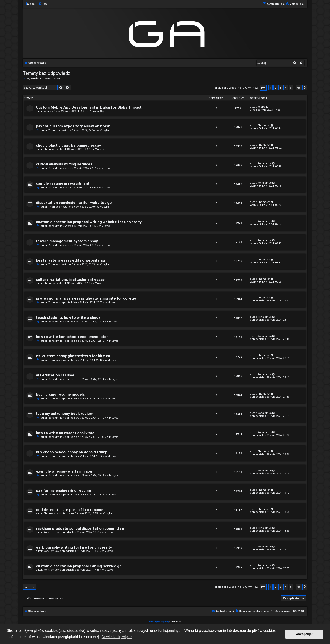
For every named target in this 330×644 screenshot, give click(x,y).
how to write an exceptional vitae (65, 433)
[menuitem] (43, 4)
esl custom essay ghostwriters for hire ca (73, 356)
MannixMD (175, 622)
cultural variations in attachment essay (70, 280)
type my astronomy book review (64, 414)
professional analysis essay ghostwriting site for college (86, 298)
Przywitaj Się (96, 111)
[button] (263, 88)
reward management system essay (67, 241)
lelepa (47, 111)
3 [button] (281, 88)
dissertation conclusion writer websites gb (74, 203)
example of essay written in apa (64, 471)
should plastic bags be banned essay (68, 145)
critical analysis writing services (64, 164)
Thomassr (55, 130)
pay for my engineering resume (63, 491)
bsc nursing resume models (60, 394)
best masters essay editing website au (70, 260)
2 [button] (276, 88)
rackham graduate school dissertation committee (80, 529)
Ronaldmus (55, 168)
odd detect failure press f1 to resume (70, 510)
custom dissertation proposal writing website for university (89, 222)
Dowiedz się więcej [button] (117, 637)
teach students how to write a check (68, 318)
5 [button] (291, 88)
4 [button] (286, 88)
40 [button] (299, 88)
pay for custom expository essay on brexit (73, 126)
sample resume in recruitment (63, 183)
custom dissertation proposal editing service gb (79, 566)
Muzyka (104, 130)
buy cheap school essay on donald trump (72, 452)
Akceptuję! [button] (304, 634)
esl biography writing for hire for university (74, 547)
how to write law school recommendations (73, 337)
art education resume (55, 375)
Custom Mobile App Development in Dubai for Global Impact (89, 107)
